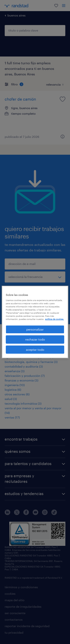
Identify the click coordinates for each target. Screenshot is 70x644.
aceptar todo (35, 350)
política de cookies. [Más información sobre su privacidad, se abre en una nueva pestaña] (54, 319)
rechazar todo (35, 339)
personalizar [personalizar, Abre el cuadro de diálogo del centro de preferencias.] (35, 329)
